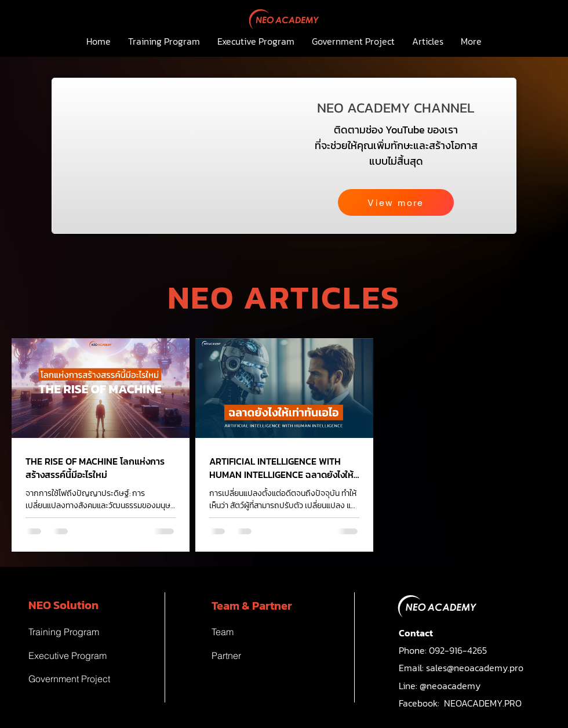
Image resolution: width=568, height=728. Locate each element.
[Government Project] (84, 679)
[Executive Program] (84, 655)
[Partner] (267, 655)
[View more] (396, 202)
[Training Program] (84, 632)
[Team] (267, 632)
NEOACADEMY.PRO (483, 703)
